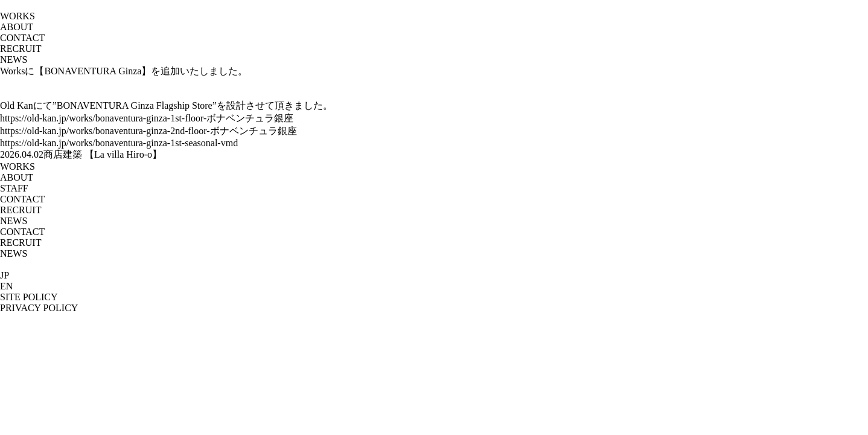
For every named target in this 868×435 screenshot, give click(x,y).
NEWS (14, 60)
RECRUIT (21, 49)
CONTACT (22, 38)
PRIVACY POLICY (39, 308)
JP (5, 275)
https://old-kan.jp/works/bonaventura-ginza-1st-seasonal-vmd (119, 143)
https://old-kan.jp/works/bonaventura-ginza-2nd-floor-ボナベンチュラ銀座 (148, 131)
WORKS (18, 166)
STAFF (14, 188)
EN (6, 286)
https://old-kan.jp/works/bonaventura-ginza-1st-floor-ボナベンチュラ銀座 (147, 118)
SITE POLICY (29, 297)
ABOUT (17, 177)
